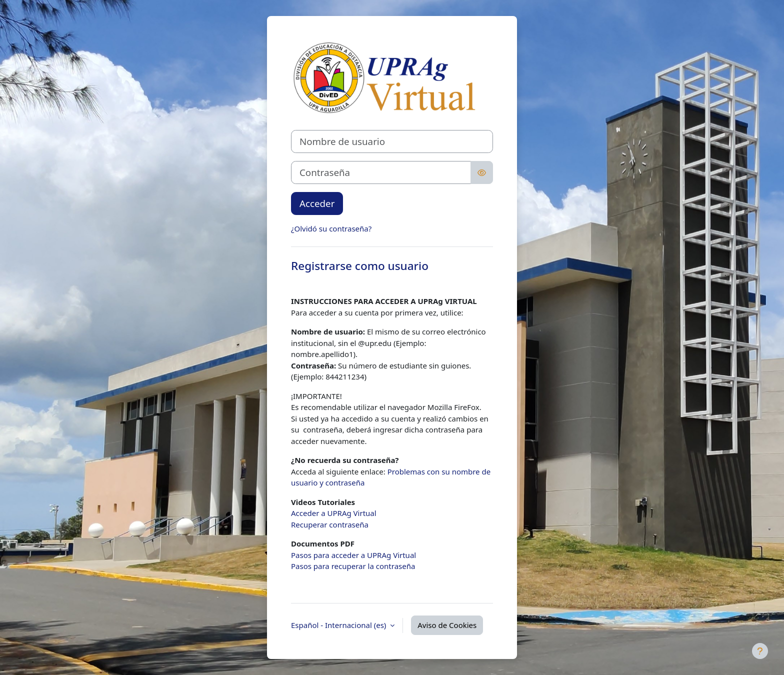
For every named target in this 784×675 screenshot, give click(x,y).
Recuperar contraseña (330, 524)
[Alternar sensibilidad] (482, 172)
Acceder (317, 203)
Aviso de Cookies (447, 625)
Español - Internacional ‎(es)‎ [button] (339, 625)
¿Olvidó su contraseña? (331, 228)
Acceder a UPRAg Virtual (334, 513)
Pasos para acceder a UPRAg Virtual (353, 555)
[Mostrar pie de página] (760, 651)
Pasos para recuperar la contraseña (353, 566)
